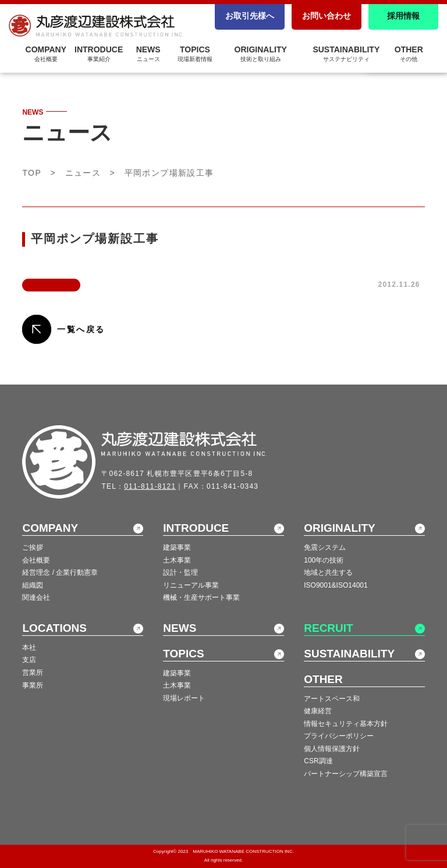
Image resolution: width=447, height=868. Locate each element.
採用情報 (403, 16)
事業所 (33, 685)
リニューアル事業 (191, 585)
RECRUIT (328, 628)
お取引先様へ (250, 16)
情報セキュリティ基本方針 (346, 724)
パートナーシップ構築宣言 (346, 774)
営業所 (33, 673)
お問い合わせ (327, 16)
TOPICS (195, 54)
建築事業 (177, 547)
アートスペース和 (332, 699)
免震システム (325, 547)
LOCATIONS (54, 628)
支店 (29, 660)
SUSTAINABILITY (346, 54)
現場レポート (184, 698)
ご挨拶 (33, 547)
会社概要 (36, 560)
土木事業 (177, 560)
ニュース (83, 173)
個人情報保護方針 (332, 749)
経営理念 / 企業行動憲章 (60, 572)
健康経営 (318, 711)
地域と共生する (328, 572)
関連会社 (36, 597)
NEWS (180, 628)
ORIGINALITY (261, 54)
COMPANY (50, 528)
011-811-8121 (150, 486)
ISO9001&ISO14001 (336, 585)
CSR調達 (318, 761)
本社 (29, 648)
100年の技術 (324, 560)
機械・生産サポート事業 (201, 597)
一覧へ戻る (81, 329)
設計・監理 (180, 572)
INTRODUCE (196, 528)
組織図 (33, 585)
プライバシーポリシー (339, 736)
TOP (32, 173)
